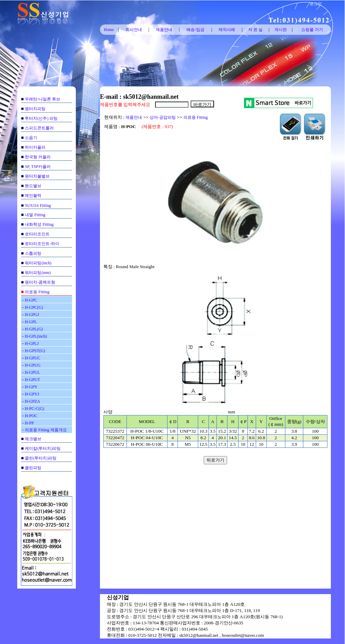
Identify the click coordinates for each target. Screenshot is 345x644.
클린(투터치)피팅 (41, 458)
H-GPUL (32, 372)
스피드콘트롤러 (39, 128)
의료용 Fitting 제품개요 (46, 430)
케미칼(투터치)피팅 (43, 448)
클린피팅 (33, 468)
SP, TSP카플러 (38, 167)
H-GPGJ (32, 315)
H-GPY (31, 387)
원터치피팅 (35, 109)
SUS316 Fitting (38, 205)
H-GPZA (32, 401)
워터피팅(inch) (38, 263)
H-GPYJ (32, 394)
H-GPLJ (32, 344)
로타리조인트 (37, 234)
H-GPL (31, 322)
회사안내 (134, 30)
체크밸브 (33, 439)
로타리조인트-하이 (42, 244)
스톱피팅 (33, 253)
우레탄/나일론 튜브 (42, 99)
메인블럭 (33, 196)
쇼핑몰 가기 (312, 30)
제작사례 (227, 30)
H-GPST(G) (35, 351)
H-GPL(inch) (36, 336)
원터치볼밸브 (37, 176)
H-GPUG (33, 365)
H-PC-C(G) (34, 409)
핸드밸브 (33, 186)
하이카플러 (35, 147)
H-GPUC (33, 358)
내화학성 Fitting (39, 224)
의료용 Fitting (37, 292)
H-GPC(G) (34, 307)
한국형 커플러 (38, 157)
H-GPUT (32, 380)
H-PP (29, 423)
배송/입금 (195, 30)
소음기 (31, 138)
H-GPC (31, 300)
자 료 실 (255, 30)
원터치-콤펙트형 (40, 282)
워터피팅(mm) (38, 273)
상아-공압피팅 (163, 117)
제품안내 (164, 30)
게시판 (281, 30)
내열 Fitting (35, 215)
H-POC (31, 416)
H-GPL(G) (34, 329)
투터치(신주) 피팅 (41, 118)
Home (109, 30)
